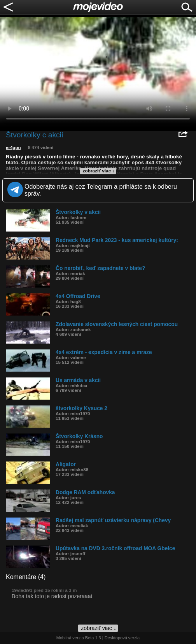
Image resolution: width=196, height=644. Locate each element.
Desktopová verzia (122, 638)
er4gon (13, 147)
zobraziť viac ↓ (99, 171)
